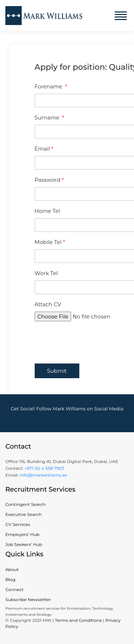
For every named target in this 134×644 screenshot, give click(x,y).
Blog (10, 579)
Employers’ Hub (22, 534)
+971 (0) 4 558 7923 (44, 468)
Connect (14, 589)
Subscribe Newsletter (28, 599)
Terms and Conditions (78, 620)
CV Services (18, 524)
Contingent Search (26, 504)
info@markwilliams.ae (43, 475)
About (12, 569)
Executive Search (24, 514)
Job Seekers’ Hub (24, 544)
